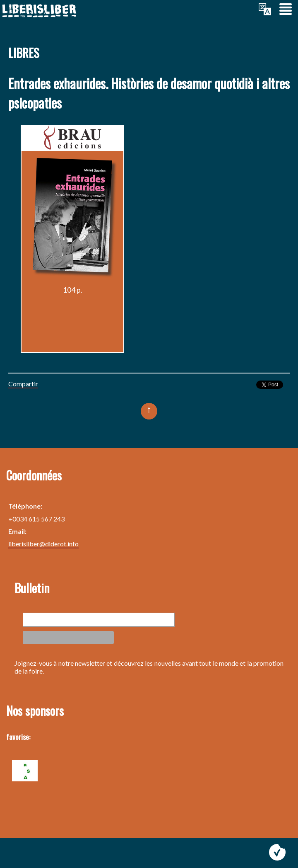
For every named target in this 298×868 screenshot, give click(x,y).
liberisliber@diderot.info (43, 544)
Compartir (23, 384)
